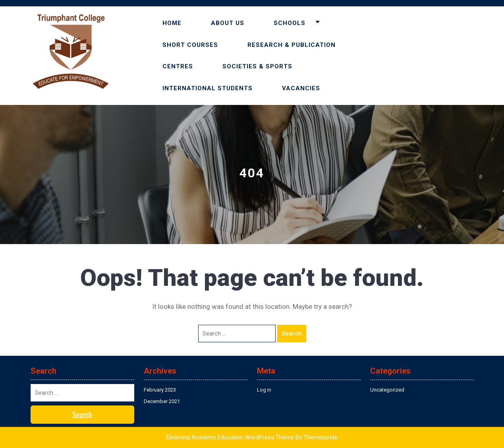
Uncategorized (387, 390)
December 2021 (162, 401)
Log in (264, 390)
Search (292, 334)
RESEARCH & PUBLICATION (292, 45)
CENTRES (178, 66)
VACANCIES (301, 88)
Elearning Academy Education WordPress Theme (230, 437)
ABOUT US (228, 23)
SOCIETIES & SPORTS (257, 66)
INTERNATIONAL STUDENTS (208, 88)
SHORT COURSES (190, 45)
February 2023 (160, 390)
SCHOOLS (290, 23)
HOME (172, 23)
